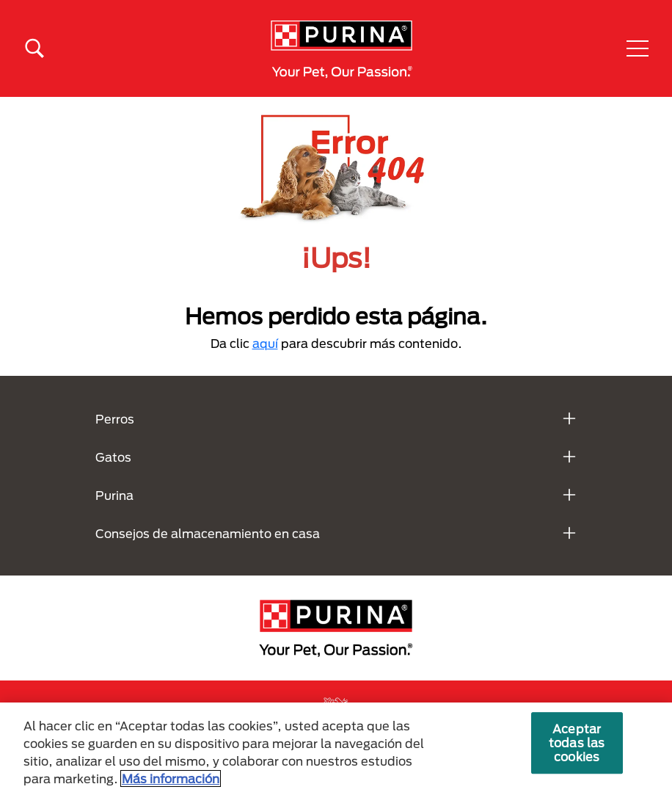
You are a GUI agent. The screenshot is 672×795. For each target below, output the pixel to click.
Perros (115, 419)
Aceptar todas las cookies (577, 743)
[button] (638, 48)
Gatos (113, 457)
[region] (336, 749)
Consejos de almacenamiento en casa (208, 533)
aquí (265, 343)
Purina (114, 495)
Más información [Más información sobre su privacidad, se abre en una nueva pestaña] (171, 778)
